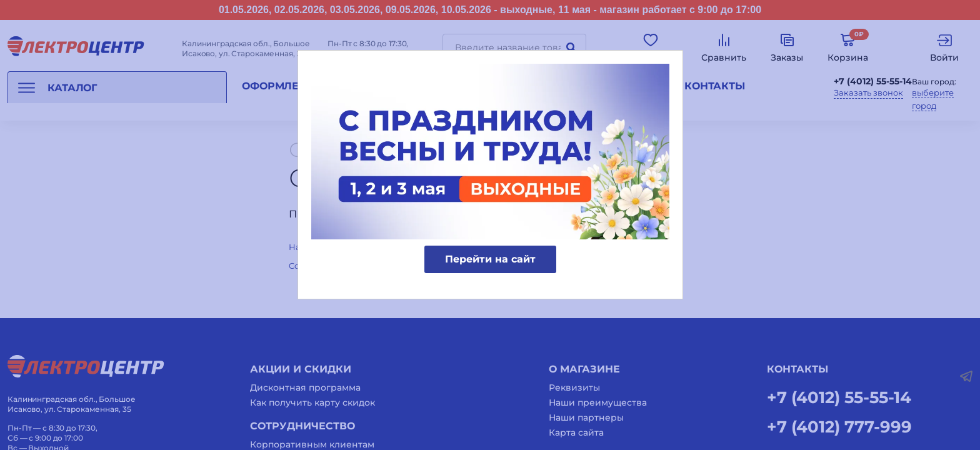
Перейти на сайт (490, 259)
